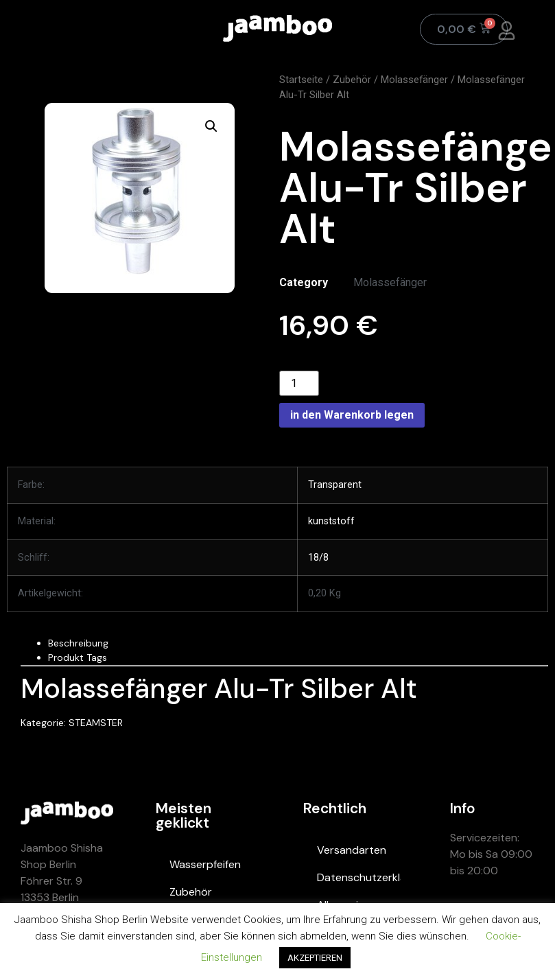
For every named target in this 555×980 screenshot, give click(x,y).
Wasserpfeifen (205, 864)
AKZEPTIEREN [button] (315, 958)
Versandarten (352, 850)
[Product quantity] (299, 383)
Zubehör (352, 80)
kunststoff (331, 521)
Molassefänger (414, 80)
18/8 (318, 558)
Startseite (301, 80)
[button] (211, 126)
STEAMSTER (96, 723)
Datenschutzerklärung (359, 877)
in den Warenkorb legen (352, 415)
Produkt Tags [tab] (78, 657)
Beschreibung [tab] (78, 643)
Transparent (335, 485)
